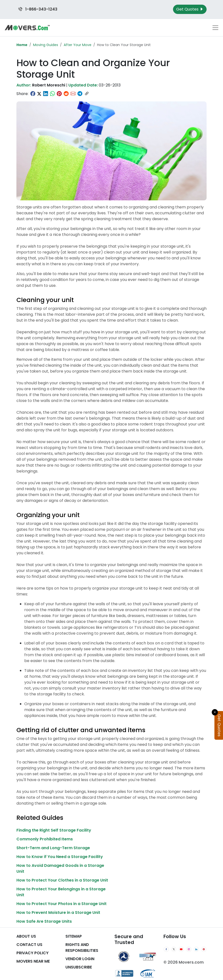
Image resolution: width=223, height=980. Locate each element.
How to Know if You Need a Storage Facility (60, 857)
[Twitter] (174, 949)
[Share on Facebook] (33, 94)
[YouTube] (181, 949)
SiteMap (74, 936)
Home (22, 45)
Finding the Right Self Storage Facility (54, 830)
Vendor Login (80, 959)
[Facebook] (166, 949)
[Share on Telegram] (80, 94)
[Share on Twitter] (39, 94)
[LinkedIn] (196, 949)
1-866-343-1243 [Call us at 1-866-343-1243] (38, 9)
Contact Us (29, 945)
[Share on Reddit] (66, 94)
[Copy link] (87, 94)
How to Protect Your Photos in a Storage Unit (62, 904)
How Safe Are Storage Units (44, 921)
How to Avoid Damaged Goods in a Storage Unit (60, 868)
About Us (26, 936)
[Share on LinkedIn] (46, 94)
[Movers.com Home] (27, 28)
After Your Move (78, 45)
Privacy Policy (32, 953)
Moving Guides (46, 45)
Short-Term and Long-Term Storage (53, 848)
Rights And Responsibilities (82, 948)
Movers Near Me (33, 961)
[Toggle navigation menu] (215, 28)
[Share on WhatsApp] (52, 94)
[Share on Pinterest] (59, 94)
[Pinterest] (204, 949)
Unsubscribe (79, 967)
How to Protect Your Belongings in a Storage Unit (61, 892)
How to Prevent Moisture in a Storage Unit (58, 913)
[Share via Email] (73, 94)
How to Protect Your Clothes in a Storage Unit (62, 880)
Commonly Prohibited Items (45, 839)
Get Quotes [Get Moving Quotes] (190, 9)
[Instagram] (189, 949)
